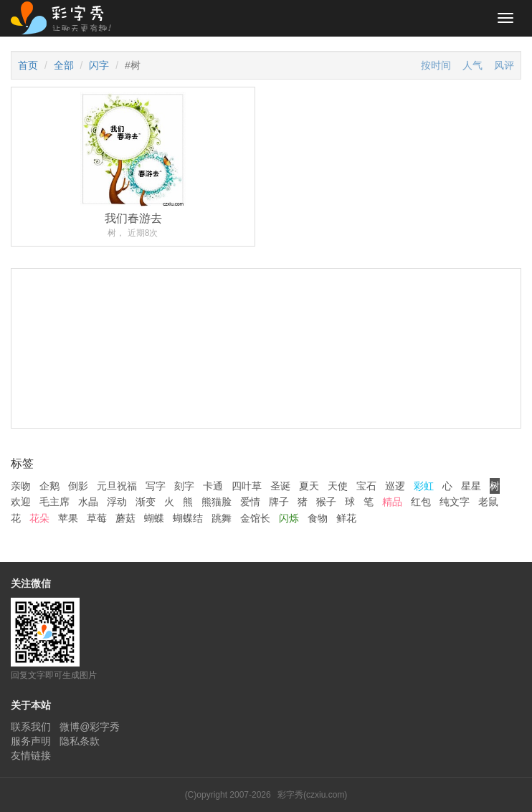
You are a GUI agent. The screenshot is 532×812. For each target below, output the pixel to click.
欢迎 (21, 502)
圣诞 (280, 486)
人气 (472, 65)
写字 (156, 486)
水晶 (88, 502)
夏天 (309, 486)
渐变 (146, 502)
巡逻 (395, 486)
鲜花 (346, 518)
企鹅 (49, 486)
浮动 (117, 502)
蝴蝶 (154, 518)
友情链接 (31, 755)
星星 (471, 486)
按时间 (436, 65)
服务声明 (31, 741)
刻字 (184, 486)
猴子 (326, 502)
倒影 (78, 486)
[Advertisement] (266, 421)
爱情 (250, 502)
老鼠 (488, 502)
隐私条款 (80, 741)
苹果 (68, 518)
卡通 (213, 486)
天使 (338, 486)
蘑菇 (125, 518)
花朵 (39, 518)
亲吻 (21, 486)
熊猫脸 (217, 502)
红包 (421, 502)
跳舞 (222, 518)
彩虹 (424, 486)
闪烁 (289, 518)
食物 (318, 518)
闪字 (99, 65)
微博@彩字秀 (90, 727)
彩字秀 (66, 18)
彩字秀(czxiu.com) (312, 795)
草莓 (97, 518)
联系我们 (31, 727)
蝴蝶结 (188, 518)
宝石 (366, 486)
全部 (64, 65)
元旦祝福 (117, 486)
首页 (28, 65)
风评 (504, 65)
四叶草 (247, 486)
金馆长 (255, 518)
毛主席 (54, 502)
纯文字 (455, 502)
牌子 (279, 502)
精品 (392, 502)
